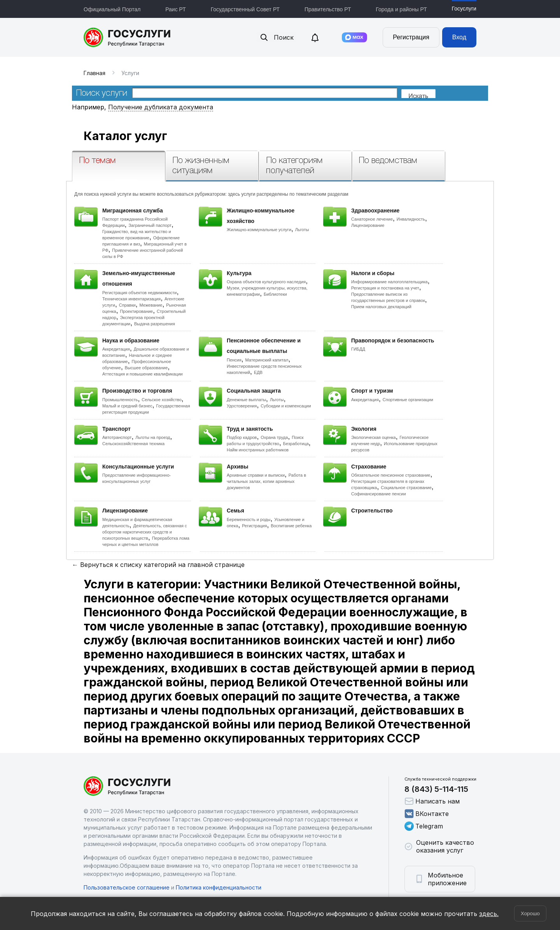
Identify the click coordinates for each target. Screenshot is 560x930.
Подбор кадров (242, 437)
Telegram (424, 826)
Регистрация (411, 37)
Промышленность (120, 400)
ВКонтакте (427, 814)
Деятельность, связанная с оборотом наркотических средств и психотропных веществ (145, 532)
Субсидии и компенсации (286, 406)
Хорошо (530, 913)
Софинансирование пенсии (379, 494)
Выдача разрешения (155, 324)
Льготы (302, 230)
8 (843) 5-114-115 (436, 789)
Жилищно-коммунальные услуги (259, 230)
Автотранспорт (117, 437)
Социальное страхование (406, 488)
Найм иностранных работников (258, 450)
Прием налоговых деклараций (381, 307)
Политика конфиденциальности (219, 887)
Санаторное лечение (372, 219)
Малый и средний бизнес (127, 406)
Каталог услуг (125, 136)
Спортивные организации (408, 400)
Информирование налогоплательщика (389, 282)
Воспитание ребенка (291, 526)
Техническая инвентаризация (131, 299)
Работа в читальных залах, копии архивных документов (266, 481)
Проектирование (136, 311)
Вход (459, 37)
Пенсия (234, 360)
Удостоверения (242, 406)
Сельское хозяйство (161, 400)
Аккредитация (116, 349)
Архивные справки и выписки (256, 475)
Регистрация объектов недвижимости (140, 293)
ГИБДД (358, 349)
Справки (127, 305)
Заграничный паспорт (150, 225)
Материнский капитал (267, 360)
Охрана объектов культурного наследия (266, 282)
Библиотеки (275, 294)
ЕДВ (258, 372)
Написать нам (432, 801)
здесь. (489, 914)
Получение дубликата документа (161, 107)
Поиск (276, 37)
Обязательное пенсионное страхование (391, 475)
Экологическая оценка (374, 437)
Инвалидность (411, 219)
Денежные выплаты (246, 400)
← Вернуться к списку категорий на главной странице (158, 565)
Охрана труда (274, 437)
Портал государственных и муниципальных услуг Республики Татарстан (127, 37)
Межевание (151, 305)
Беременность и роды (248, 519)
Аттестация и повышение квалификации (143, 374)
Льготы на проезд (153, 437)
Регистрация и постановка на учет (385, 288)
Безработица (296, 444)
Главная (94, 73)
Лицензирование (368, 225)
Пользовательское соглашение (127, 887)
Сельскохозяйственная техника (133, 444)
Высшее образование (146, 368)
